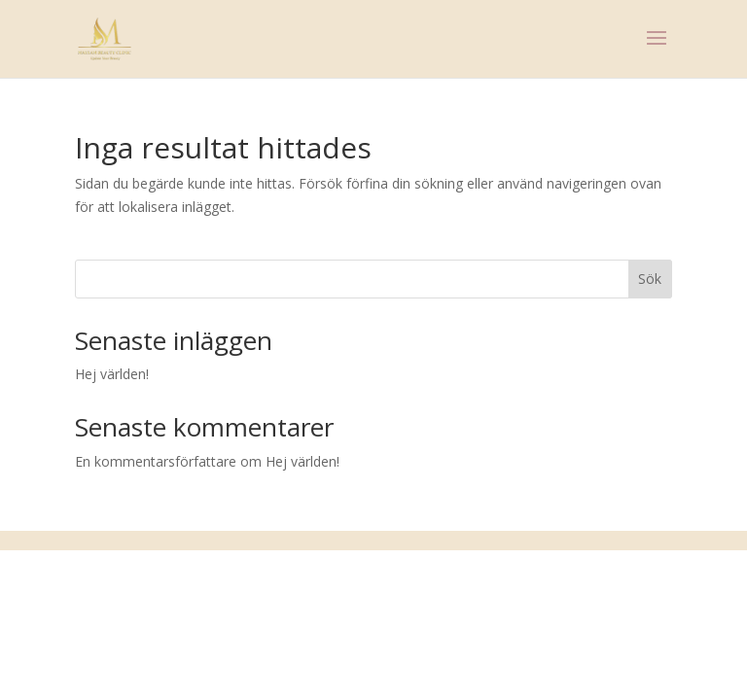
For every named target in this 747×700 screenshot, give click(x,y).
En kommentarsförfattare (156, 461)
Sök (650, 279)
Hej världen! (112, 374)
